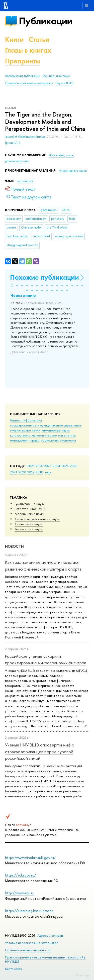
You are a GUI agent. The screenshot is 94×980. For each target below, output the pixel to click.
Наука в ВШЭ (64, 83)
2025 (48, 466)
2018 (39, 472)
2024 (56, 466)
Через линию (23, 295)
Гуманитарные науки (30, 504)
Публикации (45, 21)
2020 (22, 472)
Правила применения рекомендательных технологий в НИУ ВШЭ (45, 959)
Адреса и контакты (51, 936)
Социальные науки (29, 524)
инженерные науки (56, 430)
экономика (68, 440)
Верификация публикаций (23, 76)
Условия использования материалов (32, 943)
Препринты (23, 61)
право (35, 440)
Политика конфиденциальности (28, 950)
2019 (31, 472)
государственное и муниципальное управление (46, 425)
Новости (14, 546)
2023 (65, 466)
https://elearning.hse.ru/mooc (29, 911)
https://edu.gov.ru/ (21, 875)
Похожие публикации (44, 277)
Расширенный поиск (57, 76)
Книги (14, 39)
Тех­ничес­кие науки (29, 529)
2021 (14, 472)
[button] (12, 285)
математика (67, 435)
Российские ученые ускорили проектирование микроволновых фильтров (46, 659)
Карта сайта (13, 969)
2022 (74, 466)
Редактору (83, 975)
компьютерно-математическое (33, 435)
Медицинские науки (30, 514)
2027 (31, 466)
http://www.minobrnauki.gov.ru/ (30, 858)
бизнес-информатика (26, 420)
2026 (39, 466)
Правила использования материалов (29, 83)
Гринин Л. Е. (13, 143)
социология (50, 440)
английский (25, 181)
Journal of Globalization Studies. (26, 137)
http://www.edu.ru (20, 893)
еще (48, 472)
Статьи (39, 39)
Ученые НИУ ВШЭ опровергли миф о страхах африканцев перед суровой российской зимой (40, 751)
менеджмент (20, 440)
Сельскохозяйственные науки (37, 519)
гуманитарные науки (25, 430)
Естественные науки (30, 509)
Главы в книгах (28, 50)
